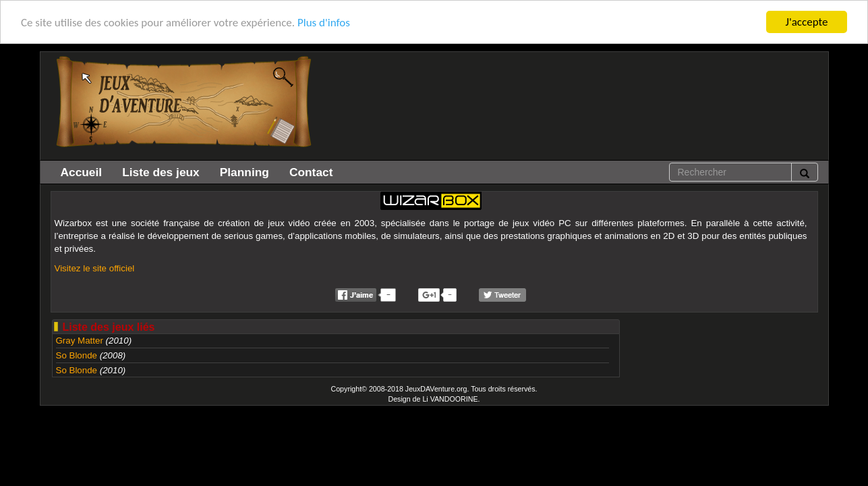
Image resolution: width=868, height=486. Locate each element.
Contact (311, 172)
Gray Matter (80, 341)
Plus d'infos (324, 22)
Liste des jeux (161, 172)
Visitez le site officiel (95, 268)
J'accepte (807, 22)
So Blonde (77, 355)
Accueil (82, 172)
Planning (244, 172)
